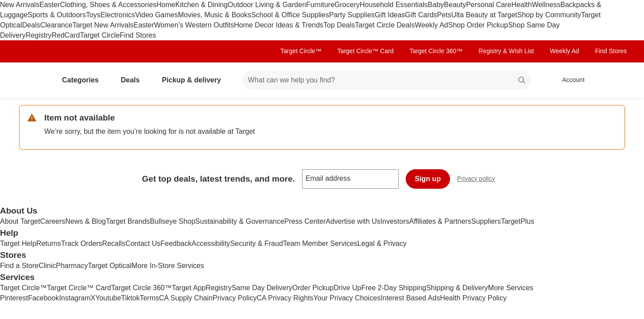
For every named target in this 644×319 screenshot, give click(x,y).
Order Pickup (313, 288)
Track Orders (82, 243)
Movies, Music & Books (215, 15)
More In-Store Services (168, 266)
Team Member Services (320, 243)
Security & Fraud (257, 243)
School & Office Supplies (290, 15)
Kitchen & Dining (202, 5)
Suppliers (486, 221)
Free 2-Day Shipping (394, 288)
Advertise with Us (353, 221)
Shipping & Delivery (457, 288)
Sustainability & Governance (240, 221)
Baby (436, 5)
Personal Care (489, 5)
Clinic (47, 266)
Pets (444, 15)
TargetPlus (518, 221)
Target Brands (128, 221)
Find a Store (19, 266)
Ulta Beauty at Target (484, 15)
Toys (93, 15)
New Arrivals (20, 5)
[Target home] (31, 80)
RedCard (66, 35)
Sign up (428, 179)
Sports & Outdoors (57, 15)
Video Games (157, 15)
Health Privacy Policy (473, 298)
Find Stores (138, 35)
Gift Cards (421, 15)
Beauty (455, 5)
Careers (52, 221)
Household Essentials (394, 5)
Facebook (43, 298)
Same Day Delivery (262, 288)
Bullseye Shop (173, 221)
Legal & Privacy (382, 243)
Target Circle (100, 35)
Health (521, 5)
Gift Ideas (390, 15)
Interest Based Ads (410, 298)
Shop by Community (549, 15)
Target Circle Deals (385, 25)
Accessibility (211, 243)
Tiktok (130, 298)
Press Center (305, 221)
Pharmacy (72, 266)
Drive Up (347, 288)
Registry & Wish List (506, 51)
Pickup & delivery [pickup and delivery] (195, 80)
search (522, 81)
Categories (84, 80)
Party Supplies (352, 15)
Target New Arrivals (103, 25)
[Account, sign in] (569, 80)
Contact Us (143, 243)
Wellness (546, 5)
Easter (50, 5)
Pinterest (14, 298)
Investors (395, 221)
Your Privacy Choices (347, 298)
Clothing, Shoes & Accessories (108, 5)
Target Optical (110, 266)
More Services (511, 288)
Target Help (18, 243)
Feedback (176, 243)
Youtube (108, 298)
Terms (149, 298)
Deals (31, 25)
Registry (39, 35)
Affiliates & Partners (440, 221)
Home (166, 5)
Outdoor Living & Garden (267, 5)
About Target (20, 221)
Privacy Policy (235, 298)
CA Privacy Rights (285, 298)
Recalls (114, 243)
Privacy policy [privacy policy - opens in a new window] (480, 180)
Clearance (56, 25)
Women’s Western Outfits (194, 25)
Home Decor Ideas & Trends (279, 25)
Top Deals (339, 25)
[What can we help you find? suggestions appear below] (387, 80)
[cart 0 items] (613, 80)
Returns (49, 243)
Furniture (320, 5)
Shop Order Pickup (478, 25)
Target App (189, 288)
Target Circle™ (301, 51)
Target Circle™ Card (366, 51)
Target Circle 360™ (436, 51)
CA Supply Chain (186, 298)
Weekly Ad (431, 25)
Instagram (75, 298)
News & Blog (85, 221)
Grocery (347, 5)
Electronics (118, 15)
